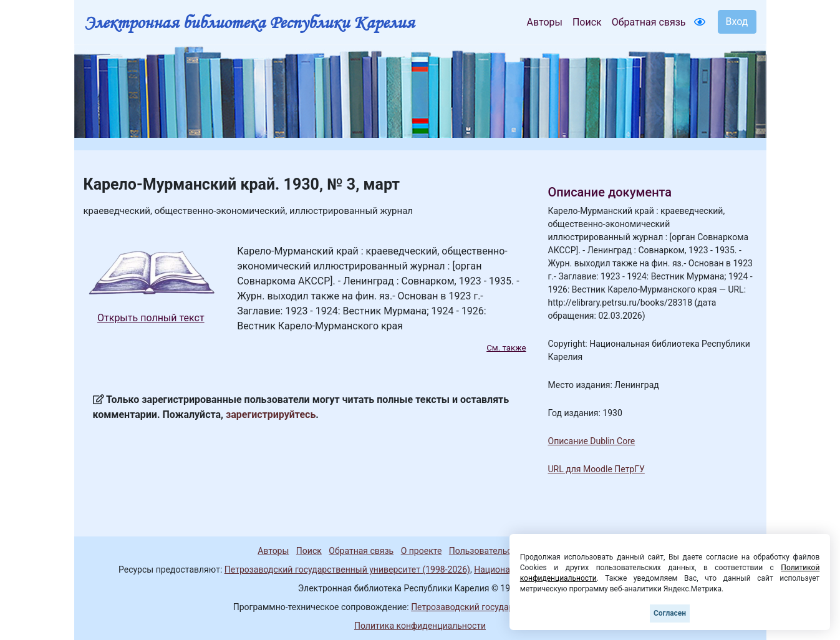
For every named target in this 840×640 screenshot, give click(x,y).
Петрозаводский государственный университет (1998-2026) (347, 570)
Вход (737, 22)
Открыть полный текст (151, 318)
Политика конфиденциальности (420, 626)
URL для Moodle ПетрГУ (596, 469)
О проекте (422, 551)
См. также (506, 348)
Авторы (545, 22)
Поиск (587, 22)
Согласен (670, 613)
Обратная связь (649, 22)
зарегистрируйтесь (271, 415)
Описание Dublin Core (592, 441)
